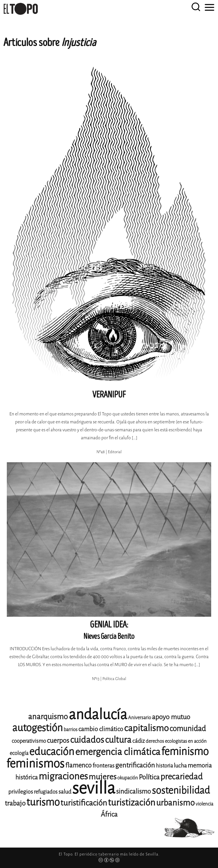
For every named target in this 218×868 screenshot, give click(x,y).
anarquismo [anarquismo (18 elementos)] (48, 717)
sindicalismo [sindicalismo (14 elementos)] (134, 791)
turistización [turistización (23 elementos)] (132, 803)
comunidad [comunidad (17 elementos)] (188, 729)
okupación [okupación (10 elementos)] (128, 778)
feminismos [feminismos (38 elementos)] (35, 764)
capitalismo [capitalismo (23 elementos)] (146, 728)
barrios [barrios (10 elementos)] (71, 730)
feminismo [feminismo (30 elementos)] (185, 751)
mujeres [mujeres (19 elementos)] (102, 777)
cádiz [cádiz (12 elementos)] (139, 741)
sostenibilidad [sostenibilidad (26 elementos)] (181, 790)
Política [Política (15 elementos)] (149, 777)
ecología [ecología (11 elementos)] (19, 753)
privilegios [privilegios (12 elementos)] (21, 792)
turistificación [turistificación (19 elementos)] (84, 803)
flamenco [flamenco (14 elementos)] (78, 765)
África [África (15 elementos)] (109, 814)
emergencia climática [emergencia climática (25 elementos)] (118, 752)
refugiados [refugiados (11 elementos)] (46, 792)
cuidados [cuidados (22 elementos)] (87, 740)
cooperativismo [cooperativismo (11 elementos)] (29, 741)
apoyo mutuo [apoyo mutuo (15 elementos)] (171, 717)
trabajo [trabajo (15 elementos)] (15, 803)
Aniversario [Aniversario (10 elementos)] (140, 718)
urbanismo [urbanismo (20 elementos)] (175, 803)
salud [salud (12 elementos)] (65, 792)
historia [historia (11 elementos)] (164, 766)
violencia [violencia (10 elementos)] (204, 804)
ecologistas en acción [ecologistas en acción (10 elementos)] (186, 741)
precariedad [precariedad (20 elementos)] (182, 777)
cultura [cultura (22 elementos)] (118, 740)
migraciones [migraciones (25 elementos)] (63, 776)
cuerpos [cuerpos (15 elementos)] (58, 741)
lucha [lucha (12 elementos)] (180, 766)
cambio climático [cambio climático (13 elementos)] (101, 729)
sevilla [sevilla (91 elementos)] (94, 788)
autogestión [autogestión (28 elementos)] (37, 728)
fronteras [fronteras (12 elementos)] (103, 766)
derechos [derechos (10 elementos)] (155, 741)
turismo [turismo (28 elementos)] (43, 802)
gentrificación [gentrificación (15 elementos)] (135, 765)
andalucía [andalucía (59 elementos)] (98, 715)
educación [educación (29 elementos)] (52, 752)
